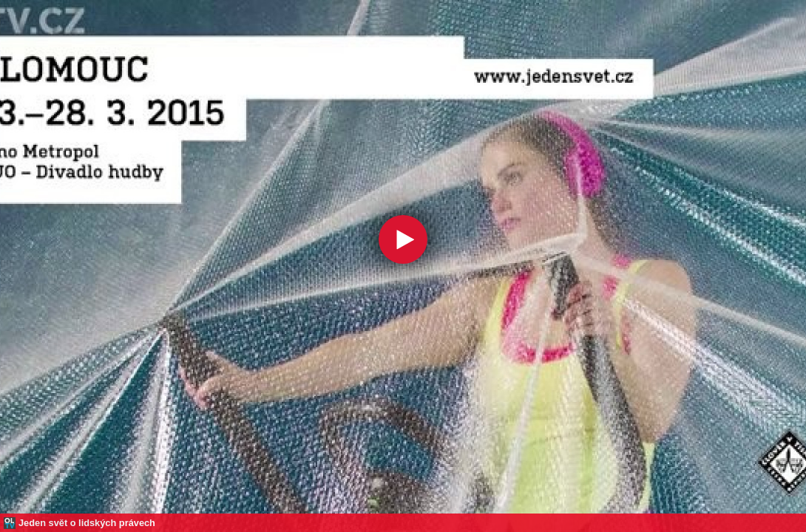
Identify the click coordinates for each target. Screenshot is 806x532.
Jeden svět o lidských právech (87, 523)
